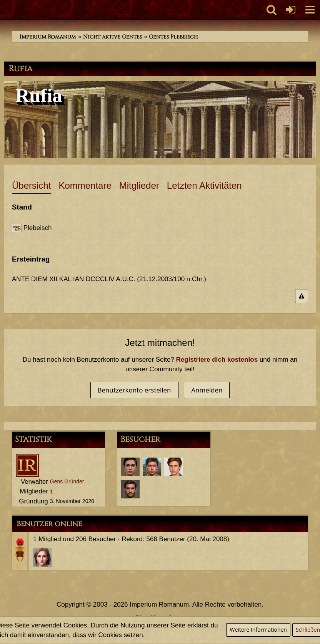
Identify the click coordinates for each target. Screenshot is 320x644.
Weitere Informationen (258, 630)
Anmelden (207, 390)
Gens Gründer (67, 481)
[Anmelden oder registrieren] (291, 10)
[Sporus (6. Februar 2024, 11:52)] (130, 467)
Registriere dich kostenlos (217, 360)
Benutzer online (49, 524)
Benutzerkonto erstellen (134, 390)
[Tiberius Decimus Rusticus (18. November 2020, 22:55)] (130, 489)
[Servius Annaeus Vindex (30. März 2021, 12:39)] (173, 467)
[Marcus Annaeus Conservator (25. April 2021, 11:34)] (152, 467)
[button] (310, 10)
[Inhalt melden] (302, 296)
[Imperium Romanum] (4, 10)
